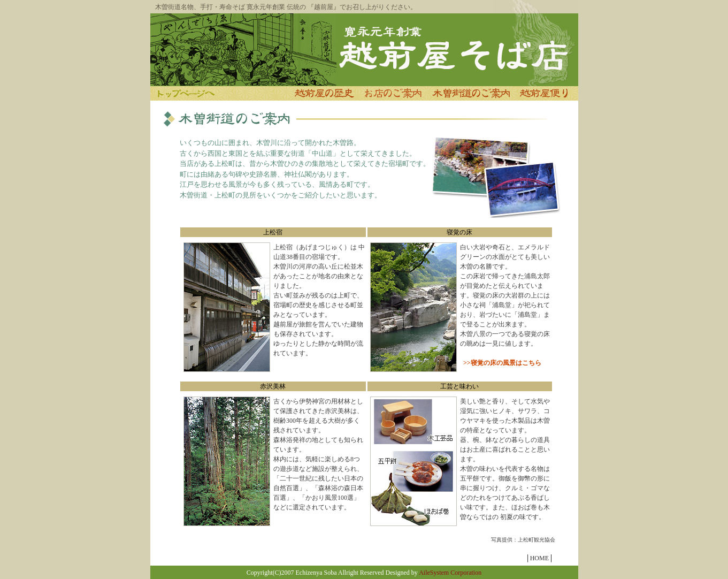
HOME (539, 558)
